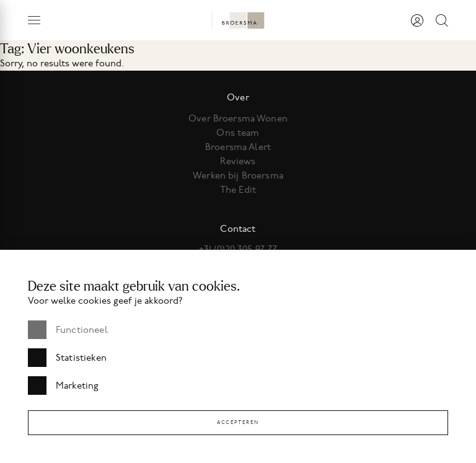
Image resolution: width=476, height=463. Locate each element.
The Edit (238, 190)
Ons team (238, 133)
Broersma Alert (238, 147)
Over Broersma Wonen (238, 118)
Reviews (238, 161)
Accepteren (238, 422)
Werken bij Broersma (238, 175)
